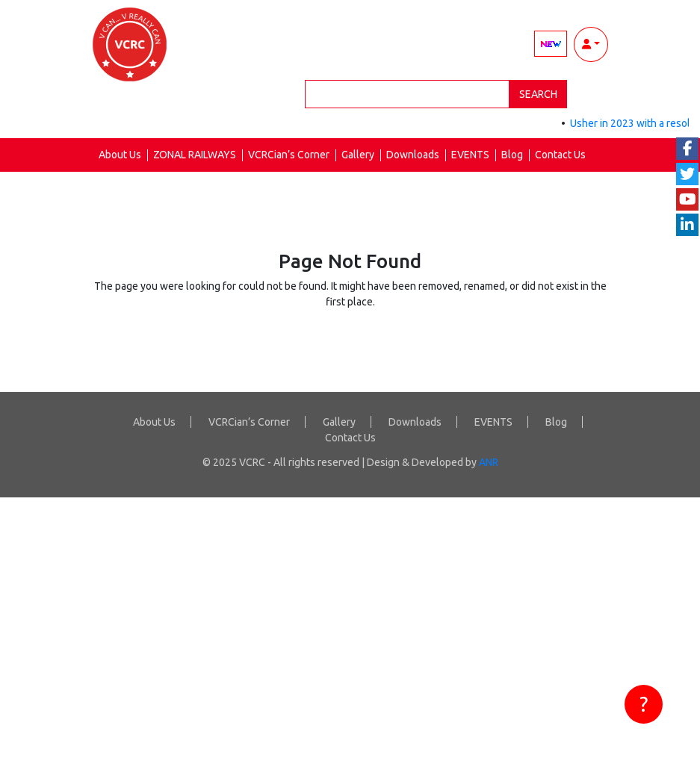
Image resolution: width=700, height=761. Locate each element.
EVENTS (470, 155)
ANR (489, 462)
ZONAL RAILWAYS (195, 155)
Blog (512, 155)
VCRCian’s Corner (289, 155)
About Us (120, 155)
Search (538, 94)
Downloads (413, 155)
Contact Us (560, 155)
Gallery (358, 155)
